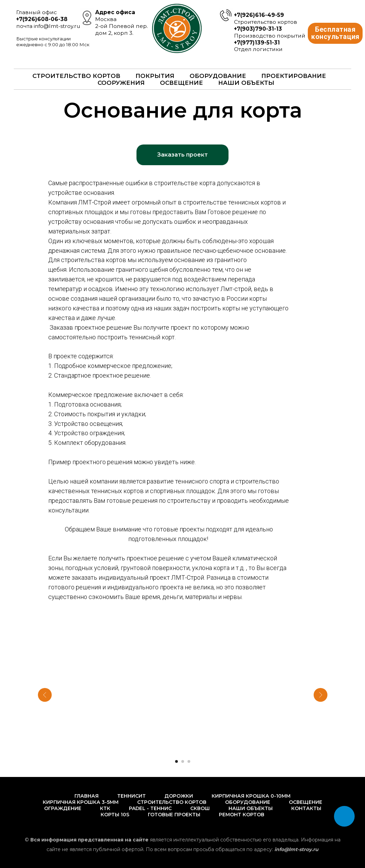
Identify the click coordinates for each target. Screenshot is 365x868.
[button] (182, 155)
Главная (87, 796)
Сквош (200, 808)
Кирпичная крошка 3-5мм (81, 802)
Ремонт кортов (242, 815)
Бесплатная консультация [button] (337, 33)
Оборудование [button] (218, 76)
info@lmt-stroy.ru (57, 26)
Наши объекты (246, 83)
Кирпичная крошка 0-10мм (251, 796)
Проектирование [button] (294, 76)
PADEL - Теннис (150, 808)
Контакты (306, 808)
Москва (106, 19)
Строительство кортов (172, 802)
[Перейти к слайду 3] (189, 761)
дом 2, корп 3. (114, 33)
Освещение (181, 83)
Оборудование (248, 802)
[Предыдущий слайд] (45, 695)
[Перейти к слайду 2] (183, 761)
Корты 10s (115, 815)
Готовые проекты (174, 815)
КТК (105, 808)
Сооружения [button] (121, 83)
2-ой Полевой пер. (121, 26)
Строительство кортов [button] (76, 76)
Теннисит (131, 796)
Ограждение (63, 808)
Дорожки (179, 796)
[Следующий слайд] (321, 695)
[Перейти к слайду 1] (176, 761)
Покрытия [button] (155, 76)
